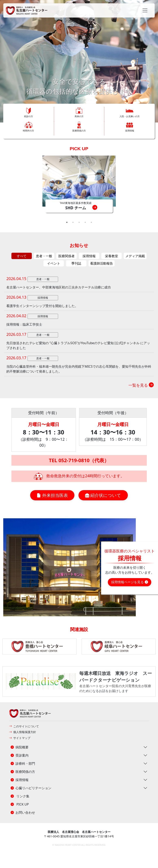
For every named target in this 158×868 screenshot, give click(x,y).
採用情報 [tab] (89, 256)
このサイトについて (24, 726)
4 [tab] (85, 222)
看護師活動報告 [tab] (102, 263)
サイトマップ (20, 738)
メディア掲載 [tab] (135, 256)
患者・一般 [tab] (44, 256)
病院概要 (20, 747)
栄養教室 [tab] (112, 256)
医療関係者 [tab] (66, 256)
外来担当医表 (52, 495)
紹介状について (103, 495)
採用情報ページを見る (129, 582)
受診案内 (20, 755)
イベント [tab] (54, 263)
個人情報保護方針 (23, 732)
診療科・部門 (23, 763)
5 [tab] (91, 222)
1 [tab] (67, 222)
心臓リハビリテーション (31, 788)
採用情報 (20, 780)
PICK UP (79, 149)
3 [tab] (79, 222)
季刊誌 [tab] (76, 263)
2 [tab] (73, 222)
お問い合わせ (23, 812)
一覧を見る (141, 385)
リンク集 (20, 796)
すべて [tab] (22, 256)
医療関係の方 (23, 772)
